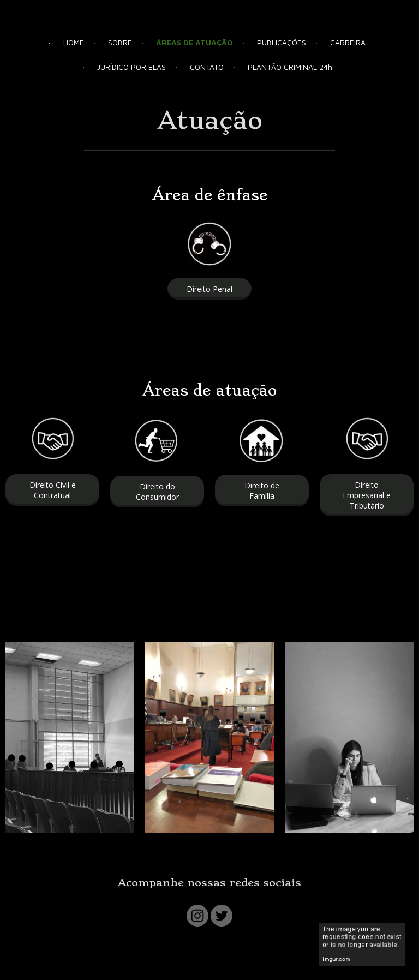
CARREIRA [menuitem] (348, 42)
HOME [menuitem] (74, 42)
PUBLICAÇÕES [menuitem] (282, 42)
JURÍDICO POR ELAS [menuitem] (131, 67)
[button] (209, 289)
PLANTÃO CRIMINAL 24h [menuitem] (290, 67)
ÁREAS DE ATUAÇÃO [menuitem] (194, 42)
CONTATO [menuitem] (207, 67)
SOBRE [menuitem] (120, 42)
